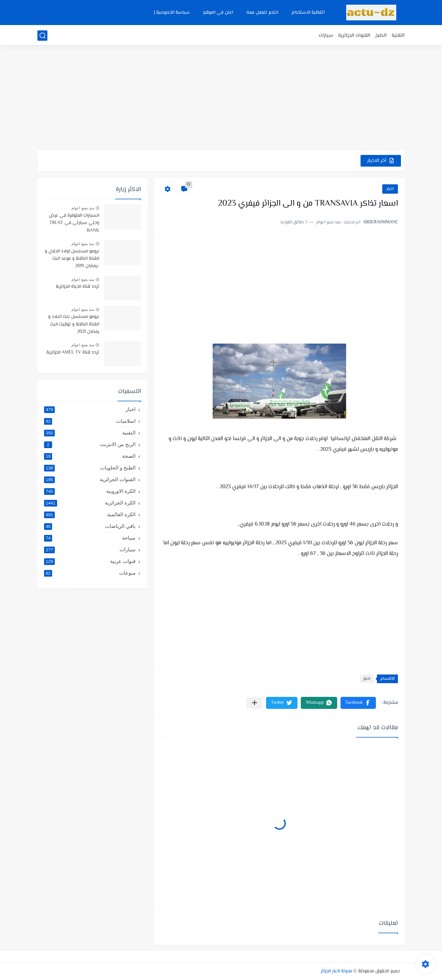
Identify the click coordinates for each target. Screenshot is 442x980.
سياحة (90, 538)
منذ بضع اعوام (83, 208)
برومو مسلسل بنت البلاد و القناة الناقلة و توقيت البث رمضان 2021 (74, 324)
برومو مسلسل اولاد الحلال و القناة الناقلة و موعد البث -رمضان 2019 (72, 259)
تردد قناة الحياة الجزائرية (77, 287)
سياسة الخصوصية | (172, 13)
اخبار (390, 189)
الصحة (90, 456)
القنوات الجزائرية (354, 36)
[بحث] (42, 36)
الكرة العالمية (90, 515)
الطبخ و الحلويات (90, 468)
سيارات (326, 36)
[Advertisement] (221, 99)
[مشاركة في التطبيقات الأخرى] (255, 703)
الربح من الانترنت (90, 444)
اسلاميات (90, 421)
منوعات (90, 573)
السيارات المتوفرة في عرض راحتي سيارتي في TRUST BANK (74, 223)
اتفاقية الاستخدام (308, 13)
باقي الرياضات (90, 526)
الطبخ (381, 36)
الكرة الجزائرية (90, 503)
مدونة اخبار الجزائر (337, 971)
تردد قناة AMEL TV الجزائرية (73, 353)
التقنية (398, 36)
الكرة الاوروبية (90, 491)
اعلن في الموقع (218, 13)
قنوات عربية (90, 561)
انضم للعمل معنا (262, 13)
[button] (358, 703)
